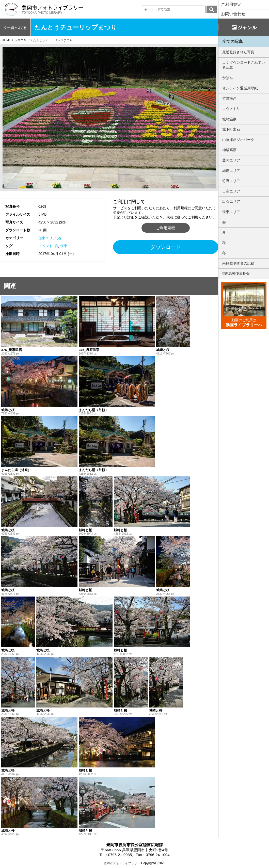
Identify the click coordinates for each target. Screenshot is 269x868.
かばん (228, 78)
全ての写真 (232, 42)
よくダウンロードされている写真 (244, 65)
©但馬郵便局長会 (236, 274)
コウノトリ (231, 109)
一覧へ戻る (17, 28)
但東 (64, 246)
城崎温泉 (229, 119)
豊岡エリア (231, 160)
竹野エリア (231, 181)
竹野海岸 (229, 98)
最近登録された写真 (238, 52)
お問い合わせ (233, 14)
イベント (45, 246)
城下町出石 (231, 129)
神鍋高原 (229, 150)
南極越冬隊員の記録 (238, 263)
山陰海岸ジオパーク (238, 140)
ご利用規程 (165, 228)
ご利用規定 (231, 4)
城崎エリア (231, 171)
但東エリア (47, 238)
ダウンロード (166, 247)
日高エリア (231, 191)
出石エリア (231, 201)
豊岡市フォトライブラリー (122, 863)
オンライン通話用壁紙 (240, 88)
